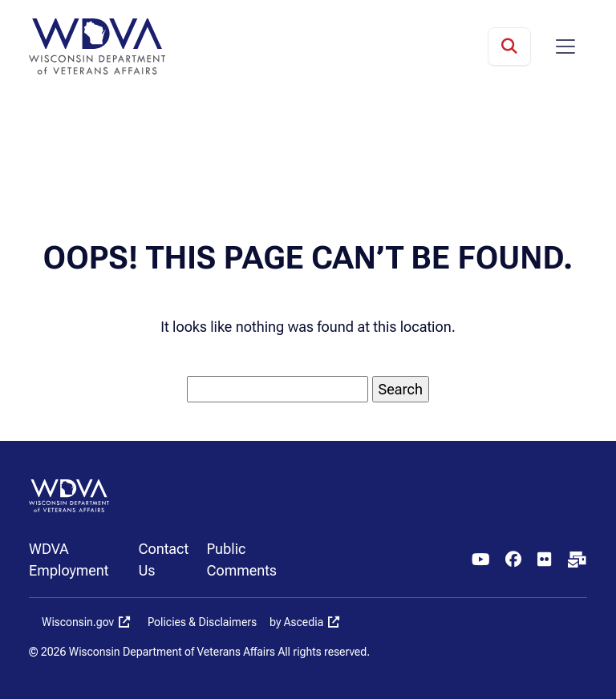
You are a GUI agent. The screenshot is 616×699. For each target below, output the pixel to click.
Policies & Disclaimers (202, 622)
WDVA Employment (69, 560)
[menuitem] (83, 560)
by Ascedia (296, 622)
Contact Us (163, 560)
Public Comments (241, 560)
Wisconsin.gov (78, 622)
